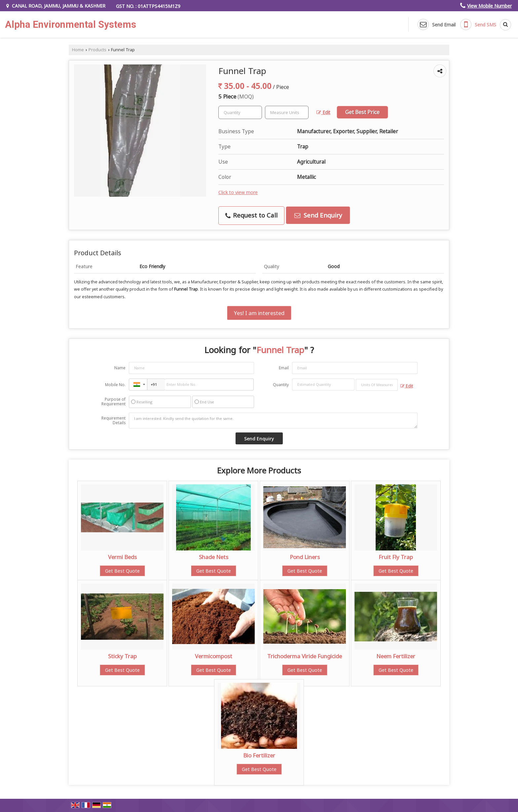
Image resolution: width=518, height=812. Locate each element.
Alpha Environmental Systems (71, 25)
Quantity (281, 385)
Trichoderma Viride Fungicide (305, 656)
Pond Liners (305, 557)
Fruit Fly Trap (396, 557)
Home (78, 50)
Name (120, 368)
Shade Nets (214, 557)
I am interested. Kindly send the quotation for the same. (273, 421)
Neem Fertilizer (396, 656)
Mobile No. (115, 385)
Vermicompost (214, 656)
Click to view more (238, 192)
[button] (489, 6)
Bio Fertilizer (259, 755)
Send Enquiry (318, 215)
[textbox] (287, 112)
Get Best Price (362, 112)
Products (97, 50)
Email (284, 368)
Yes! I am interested (259, 313)
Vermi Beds (122, 557)
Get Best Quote (122, 571)
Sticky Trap (122, 656)
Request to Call (251, 215)
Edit (323, 112)
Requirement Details (113, 421)
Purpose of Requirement (113, 402)
